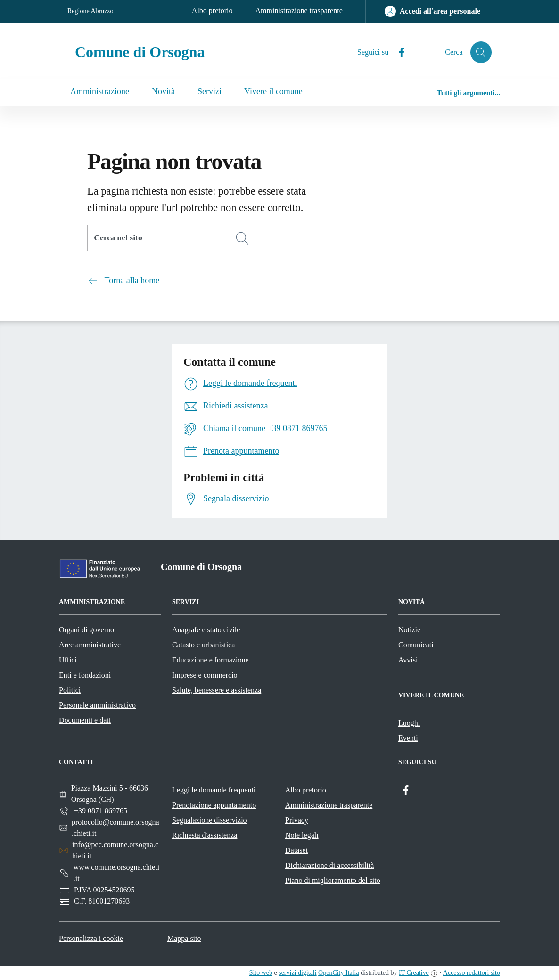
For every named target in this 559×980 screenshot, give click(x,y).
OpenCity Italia (339, 973)
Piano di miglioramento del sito (333, 880)
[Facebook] (397, 53)
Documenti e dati (85, 720)
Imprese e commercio (205, 675)
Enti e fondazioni (85, 675)
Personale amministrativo (97, 705)
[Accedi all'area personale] (432, 11)
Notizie (409, 630)
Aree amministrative (90, 645)
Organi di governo (86, 630)
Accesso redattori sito (472, 973)
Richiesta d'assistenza (205, 835)
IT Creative (414, 973)
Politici (70, 690)
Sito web (261, 973)
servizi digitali (297, 973)
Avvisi (408, 660)
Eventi (408, 738)
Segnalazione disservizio (210, 820)
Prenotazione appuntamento (214, 805)
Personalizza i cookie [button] (91, 938)
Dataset (296, 850)
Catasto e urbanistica (203, 645)
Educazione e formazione (210, 660)
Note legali (302, 835)
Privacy (297, 820)
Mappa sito (184, 938)
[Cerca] (242, 238)
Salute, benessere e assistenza (217, 690)
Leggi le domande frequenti (214, 790)
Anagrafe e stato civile (206, 630)
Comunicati (416, 645)
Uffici (68, 660)
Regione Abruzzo (90, 11)
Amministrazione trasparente (299, 11)
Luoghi (409, 723)
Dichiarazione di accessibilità (329, 865)
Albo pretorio (212, 11)
